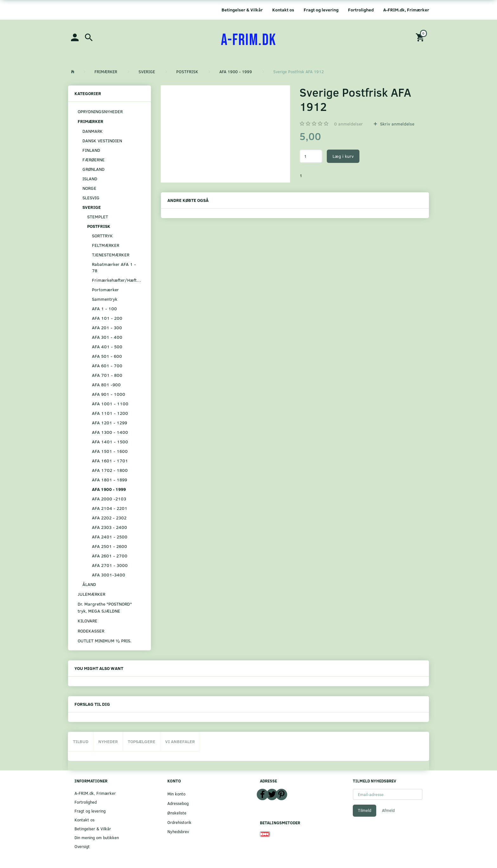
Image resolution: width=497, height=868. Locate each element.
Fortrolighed (361, 10)
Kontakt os (283, 10)
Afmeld (388, 810)
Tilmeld (365, 810)
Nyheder (108, 741)
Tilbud (81, 741)
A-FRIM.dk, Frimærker (406, 10)
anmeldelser (349, 124)
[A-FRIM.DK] (249, 40)
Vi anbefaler (180, 741)
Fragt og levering (321, 10)
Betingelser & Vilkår (242, 10)
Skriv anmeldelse (397, 124)
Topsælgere (142, 741)
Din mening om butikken (97, 837)
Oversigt (82, 846)
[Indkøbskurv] (421, 37)
